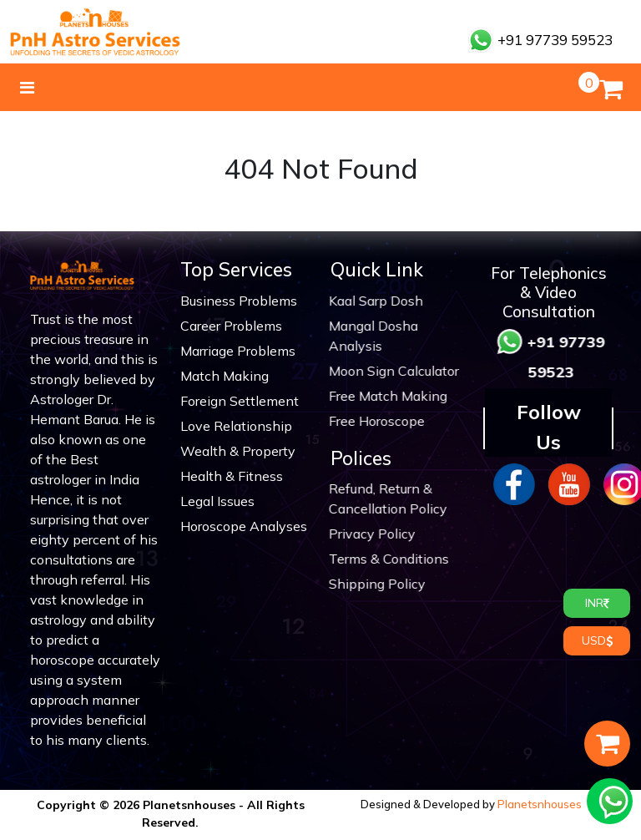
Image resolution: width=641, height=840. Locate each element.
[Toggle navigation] (27, 88)
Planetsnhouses (540, 804)
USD (597, 640)
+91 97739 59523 (540, 40)
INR (597, 603)
